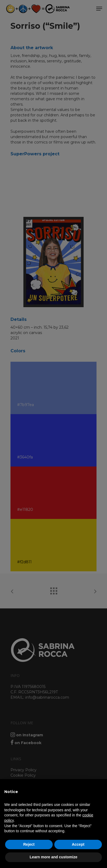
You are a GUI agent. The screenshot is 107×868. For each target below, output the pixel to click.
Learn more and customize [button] (53, 857)
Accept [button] (78, 844)
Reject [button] (29, 844)
